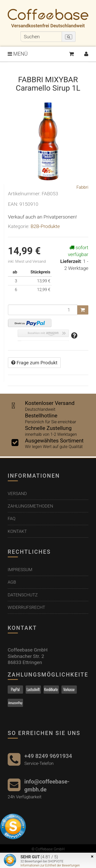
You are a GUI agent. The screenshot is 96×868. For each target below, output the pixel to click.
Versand (17, 493)
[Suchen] (41, 37)
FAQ (12, 519)
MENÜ (18, 54)
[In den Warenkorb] (83, 310)
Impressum (20, 570)
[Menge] (43, 310)
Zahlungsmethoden (30, 506)
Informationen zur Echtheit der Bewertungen (50, 865)
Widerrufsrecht (26, 607)
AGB (12, 582)
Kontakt (17, 531)
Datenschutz (23, 595)
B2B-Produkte (45, 226)
